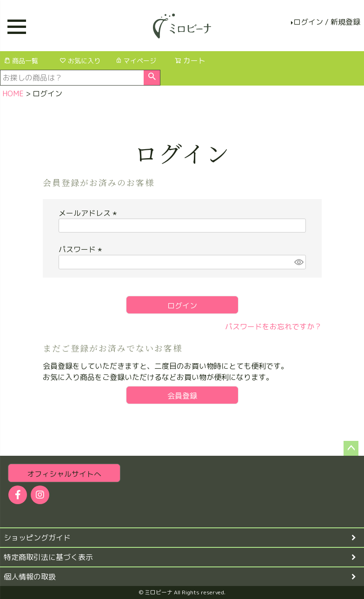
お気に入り (80, 61)
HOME (13, 93)
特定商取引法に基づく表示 (48, 557)
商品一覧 (21, 61)
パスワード (82, 249)
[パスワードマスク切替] (298, 262)
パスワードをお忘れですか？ (273, 326)
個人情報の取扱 (30, 577)
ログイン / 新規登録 (327, 22)
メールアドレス (89, 213)
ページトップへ (351, 448)
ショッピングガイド (37, 538)
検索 (152, 78)
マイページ (136, 61)
